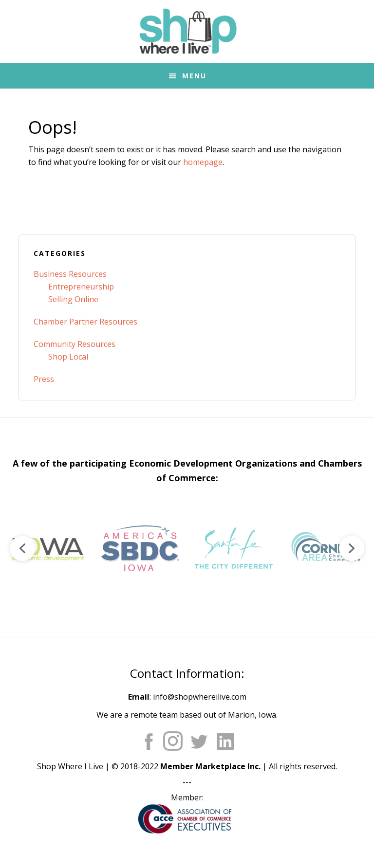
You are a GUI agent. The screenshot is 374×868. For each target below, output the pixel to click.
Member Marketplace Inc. (210, 766)
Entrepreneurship (81, 287)
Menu (194, 76)
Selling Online (73, 299)
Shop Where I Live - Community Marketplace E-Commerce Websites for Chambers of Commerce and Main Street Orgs (187, 32)
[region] (187, 548)
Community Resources (75, 344)
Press (44, 379)
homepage (203, 162)
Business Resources (70, 274)
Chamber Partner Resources (85, 322)
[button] (47, 548)
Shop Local (68, 357)
